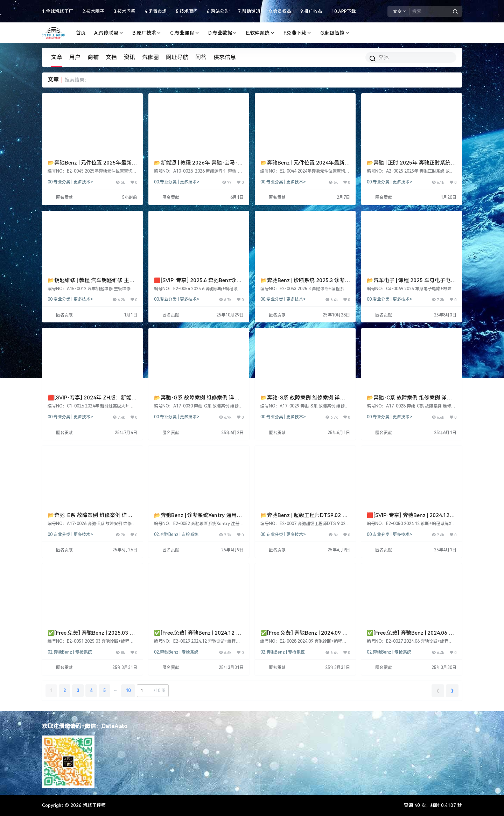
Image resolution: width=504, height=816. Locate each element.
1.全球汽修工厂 (58, 11)
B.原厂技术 (147, 33)
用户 (75, 57)
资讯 (129, 57)
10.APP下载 (344, 11)
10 (128, 691)
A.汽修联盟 (109, 33)
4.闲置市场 (156, 11)
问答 (201, 57)
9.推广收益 (311, 11)
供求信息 (225, 57)
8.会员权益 (280, 11)
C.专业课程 (185, 33)
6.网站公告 (218, 11)
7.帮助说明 (249, 11)
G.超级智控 (335, 33)
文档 (111, 57)
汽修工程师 (94, 805)
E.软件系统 (261, 33)
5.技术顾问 (187, 11)
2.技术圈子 (93, 11)
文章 (57, 57)
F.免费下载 (298, 33)
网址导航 (177, 57)
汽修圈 (150, 57)
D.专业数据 (223, 33)
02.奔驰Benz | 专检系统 (176, 535)
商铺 (93, 57)
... (116, 689)
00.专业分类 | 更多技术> (70, 182)
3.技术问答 (124, 11)
